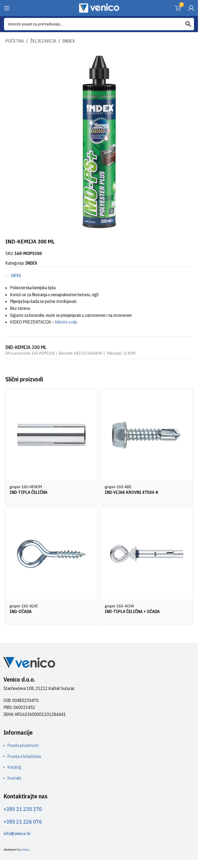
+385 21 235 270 (23, 809)
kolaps (26, 849)
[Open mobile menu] (7, 8)
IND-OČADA (21, 611)
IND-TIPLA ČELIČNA (29, 492)
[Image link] (29, 662)
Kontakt (14, 778)
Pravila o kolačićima (24, 756)
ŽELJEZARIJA (43, 41)
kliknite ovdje (66, 322)
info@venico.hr (17, 833)
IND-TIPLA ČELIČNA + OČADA (132, 611)
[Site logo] (99, 7)
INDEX (69, 41)
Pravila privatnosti (23, 745)
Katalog (14, 767)
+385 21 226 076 (23, 822)
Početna (15, 41)
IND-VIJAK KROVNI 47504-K (132, 492)
